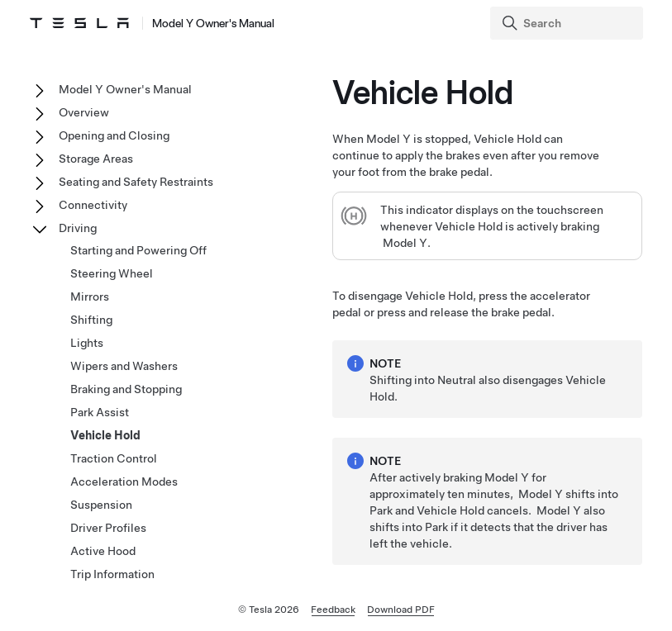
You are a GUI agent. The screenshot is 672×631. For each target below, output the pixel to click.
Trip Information (112, 574)
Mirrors (90, 297)
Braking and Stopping (126, 389)
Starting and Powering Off (138, 250)
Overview (84, 112)
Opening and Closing (114, 135)
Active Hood (103, 551)
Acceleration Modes (124, 482)
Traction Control (114, 458)
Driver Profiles (108, 528)
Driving (78, 228)
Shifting (91, 320)
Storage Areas (96, 159)
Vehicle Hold (105, 435)
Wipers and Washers (124, 366)
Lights (87, 343)
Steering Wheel (112, 273)
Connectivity (93, 205)
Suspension (101, 505)
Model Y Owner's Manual (125, 89)
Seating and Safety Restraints (136, 182)
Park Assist (100, 412)
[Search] (568, 23)
